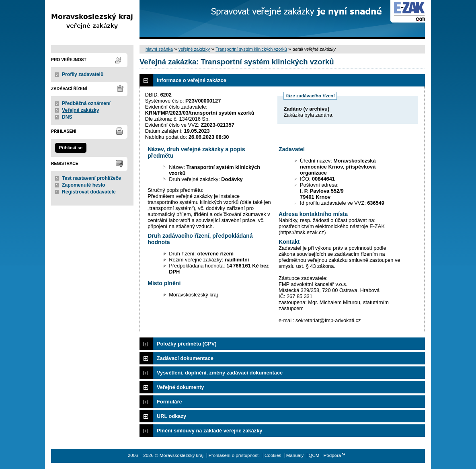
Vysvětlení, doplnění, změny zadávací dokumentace (220, 373)
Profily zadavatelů (83, 74)
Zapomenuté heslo (83, 185)
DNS (67, 117)
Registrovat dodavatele (89, 192)
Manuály (295, 455)
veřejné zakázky (194, 49)
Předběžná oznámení (86, 103)
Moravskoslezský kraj (92, 20)
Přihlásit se (71, 148)
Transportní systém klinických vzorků (251, 49)
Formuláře (169, 402)
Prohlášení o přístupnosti (234, 455)
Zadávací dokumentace (185, 358)
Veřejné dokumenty (180, 387)
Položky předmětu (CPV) (187, 344)
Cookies (273, 455)
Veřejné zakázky (81, 110)
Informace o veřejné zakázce (192, 80)
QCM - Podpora (325, 455)
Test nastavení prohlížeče (91, 178)
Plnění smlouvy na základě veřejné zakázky (209, 431)
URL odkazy (171, 416)
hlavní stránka (159, 49)
